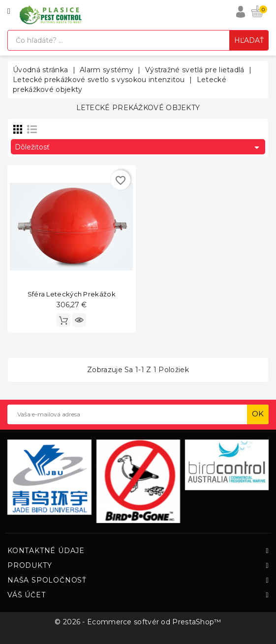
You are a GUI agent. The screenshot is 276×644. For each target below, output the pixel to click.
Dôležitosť (139, 147)
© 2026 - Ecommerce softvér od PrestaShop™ (138, 622)
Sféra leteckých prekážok (72, 294)
